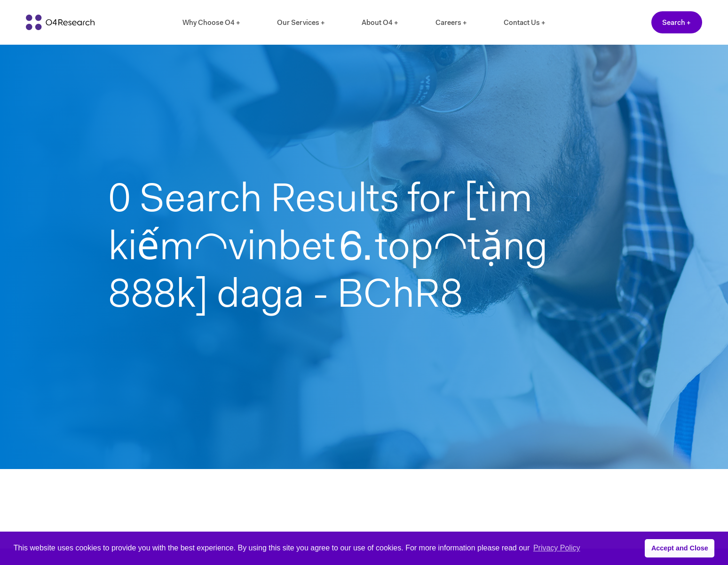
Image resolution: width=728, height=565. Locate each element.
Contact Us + (525, 23)
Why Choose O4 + (211, 23)
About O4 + (380, 23)
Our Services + (301, 23)
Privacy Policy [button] (557, 548)
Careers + (451, 23)
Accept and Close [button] (680, 548)
